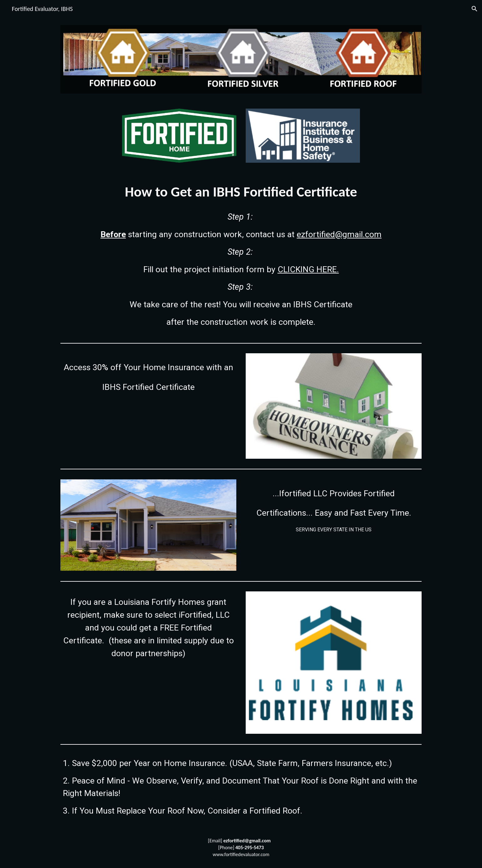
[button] (474, 9)
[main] (241, 192)
